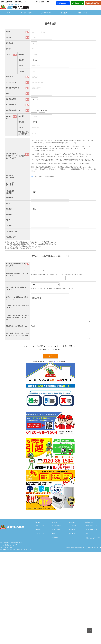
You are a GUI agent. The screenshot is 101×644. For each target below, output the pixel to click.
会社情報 (64, 13)
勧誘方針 (88, 533)
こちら (55, 362)
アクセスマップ (40, 533)
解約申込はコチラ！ (77, 3)
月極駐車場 (55, 537)
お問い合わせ (83, 13)
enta (54, 533)
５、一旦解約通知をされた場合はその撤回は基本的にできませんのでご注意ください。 (62, 163)
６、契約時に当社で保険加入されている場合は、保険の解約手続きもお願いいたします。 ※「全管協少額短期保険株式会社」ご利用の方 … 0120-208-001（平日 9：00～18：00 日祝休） (64, 169)
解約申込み (72, 530)
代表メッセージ (40, 526)
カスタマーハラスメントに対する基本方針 (93, 538)
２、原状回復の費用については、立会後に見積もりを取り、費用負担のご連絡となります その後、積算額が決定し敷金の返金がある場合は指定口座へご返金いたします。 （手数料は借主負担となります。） (61, 148)
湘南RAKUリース (57, 530)
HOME (9, 13)
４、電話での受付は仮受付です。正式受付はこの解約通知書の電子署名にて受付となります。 (64, 160)
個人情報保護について (92, 530)
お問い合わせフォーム (92, 526)
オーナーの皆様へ (28, 13)
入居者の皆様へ (46, 13)
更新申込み (72, 533)
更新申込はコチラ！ (63, 3)
